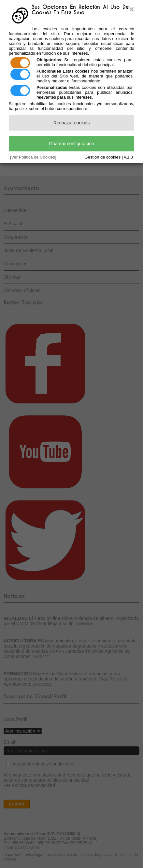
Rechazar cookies (71, 123)
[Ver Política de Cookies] (33, 157)
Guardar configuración (71, 144)
